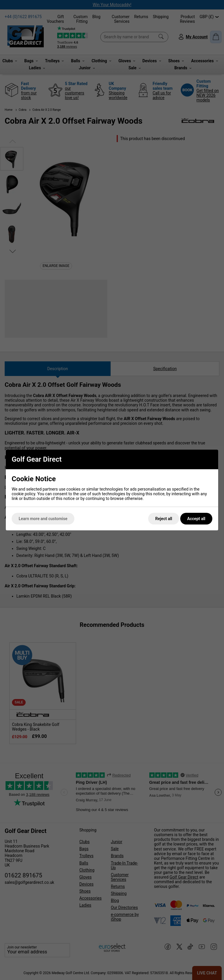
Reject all (164, 519)
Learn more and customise (43, 519)
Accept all (196, 519)
